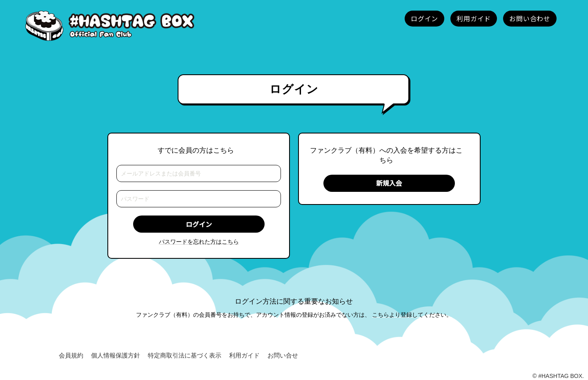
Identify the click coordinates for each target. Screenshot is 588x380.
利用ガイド (244, 355)
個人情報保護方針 (116, 355)
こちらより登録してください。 (412, 315)
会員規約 (71, 355)
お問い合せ (283, 355)
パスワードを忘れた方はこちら (199, 242)
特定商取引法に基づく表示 (185, 355)
